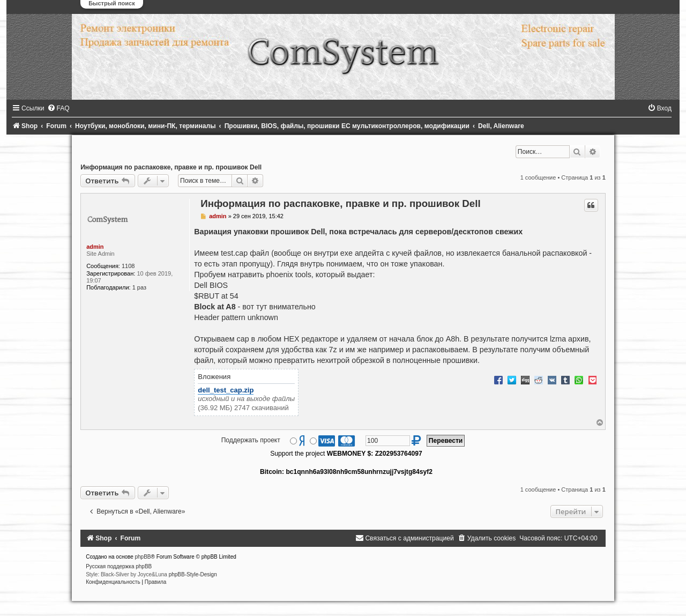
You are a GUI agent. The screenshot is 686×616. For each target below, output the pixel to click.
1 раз (139, 287)
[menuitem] (58, 108)
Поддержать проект (251, 440)
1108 (128, 266)
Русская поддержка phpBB (119, 566)
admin (95, 247)
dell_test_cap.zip (226, 390)
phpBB (143, 557)
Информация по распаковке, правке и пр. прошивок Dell (171, 167)
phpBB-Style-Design (193, 574)
